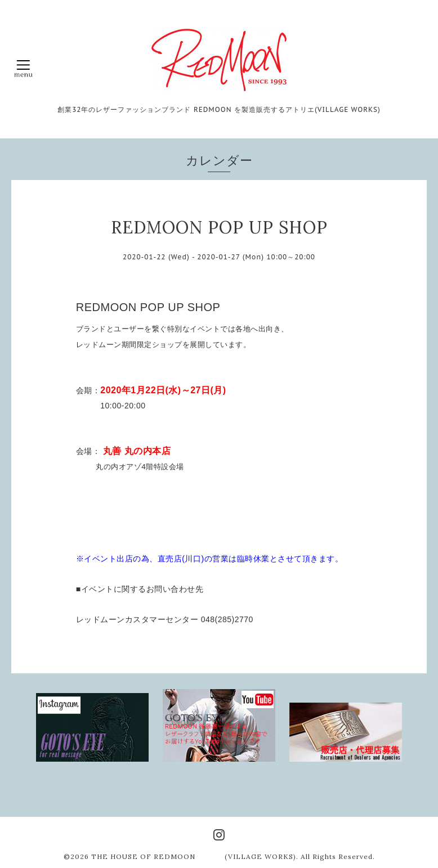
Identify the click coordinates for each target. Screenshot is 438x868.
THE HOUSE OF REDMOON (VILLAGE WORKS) (194, 856)
